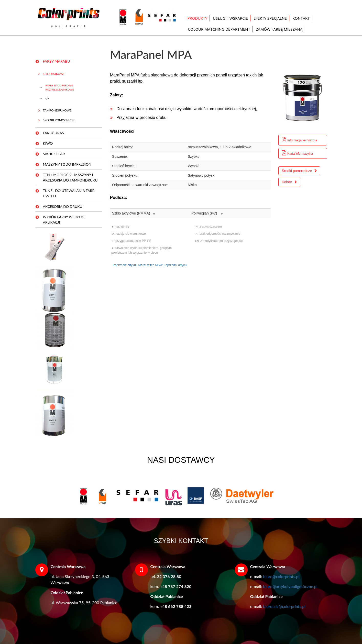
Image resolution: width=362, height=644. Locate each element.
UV (47, 98)
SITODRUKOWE (54, 74)
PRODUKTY (198, 18)
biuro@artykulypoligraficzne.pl (290, 586)
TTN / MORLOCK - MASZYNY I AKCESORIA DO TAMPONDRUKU (70, 177)
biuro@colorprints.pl (281, 576)
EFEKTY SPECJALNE (270, 18)
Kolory (289, 182)
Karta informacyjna (297, 153)
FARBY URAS (53, 133)
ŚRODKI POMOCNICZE (59, 120)
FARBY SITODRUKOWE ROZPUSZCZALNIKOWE (60, 87)
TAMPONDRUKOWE (57, 110)
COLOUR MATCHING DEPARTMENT (219, 29)
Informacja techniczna (299, 140)
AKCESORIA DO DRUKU (63, 206)
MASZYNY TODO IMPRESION (67, 164)
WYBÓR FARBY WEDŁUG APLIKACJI (64, 220)
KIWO (48, 143)
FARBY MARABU (57, 61)
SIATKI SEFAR (54, 154)
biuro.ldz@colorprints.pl (284, 606)
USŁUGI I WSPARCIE (230, 18)
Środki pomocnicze (299, 171)
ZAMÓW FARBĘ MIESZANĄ (279, 29)
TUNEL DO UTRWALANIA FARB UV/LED (69, 193)
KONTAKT (301, 18)
